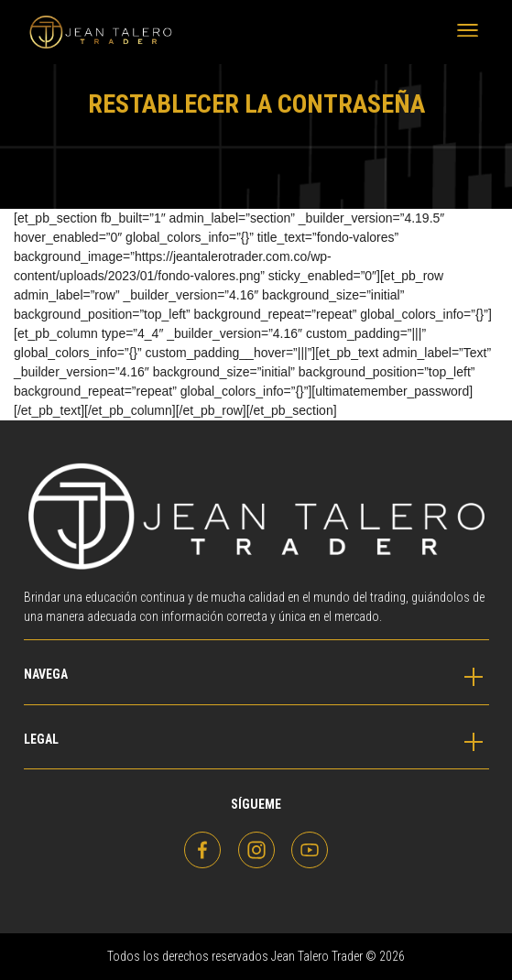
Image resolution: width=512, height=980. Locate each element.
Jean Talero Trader (64, 32)
